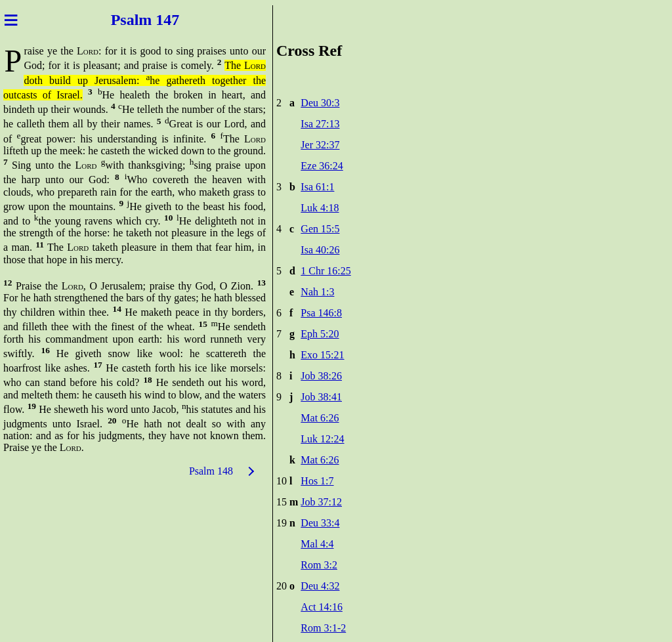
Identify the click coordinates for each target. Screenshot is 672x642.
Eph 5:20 (320, 334)
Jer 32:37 (320, 145)
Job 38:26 (321, 376)
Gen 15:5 (320, 229)
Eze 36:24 (322, 166)
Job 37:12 (321, 502)
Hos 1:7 (317, 481)
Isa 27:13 (320, 124)
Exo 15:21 (322, 355)
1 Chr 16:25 (325, 271)
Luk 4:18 (320, 208)
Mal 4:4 (317, 544)
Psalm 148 (211, 471)
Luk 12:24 (322, 439)
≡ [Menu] (11, 20)
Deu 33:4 (320, 523)
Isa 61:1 (317, 187)
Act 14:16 (322, 607)
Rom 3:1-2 (323, 628)
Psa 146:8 (321, 313)
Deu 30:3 (320, 103)
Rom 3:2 (319, 565)
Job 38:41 (321, 397)
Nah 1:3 (317, 292)
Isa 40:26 (320, 250)
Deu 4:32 (320, 586)
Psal (123, 20)
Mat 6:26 (320, 418)
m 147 (161, 20)
